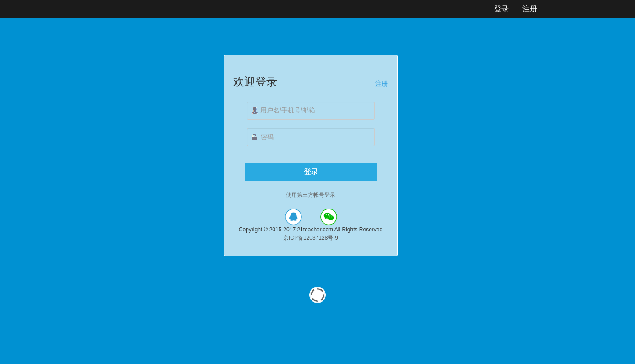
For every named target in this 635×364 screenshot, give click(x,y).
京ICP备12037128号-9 (311, 238)
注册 (382, 84)
